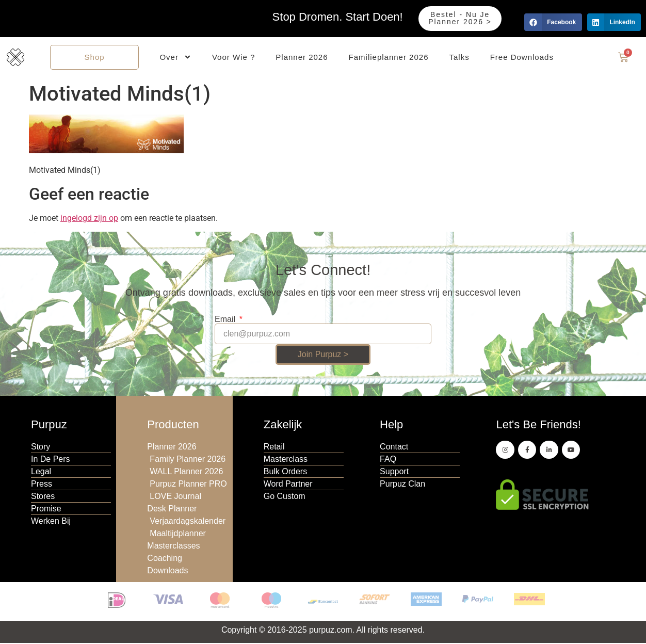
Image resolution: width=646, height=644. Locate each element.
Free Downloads (522, 58)
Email (226, 320)
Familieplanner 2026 (389, 58)
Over (175, 58)
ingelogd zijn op (89, 219)
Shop (95, 58)
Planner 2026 (302, 58)
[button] (553, 22)
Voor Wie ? (233, 58)
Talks (459, 58)
